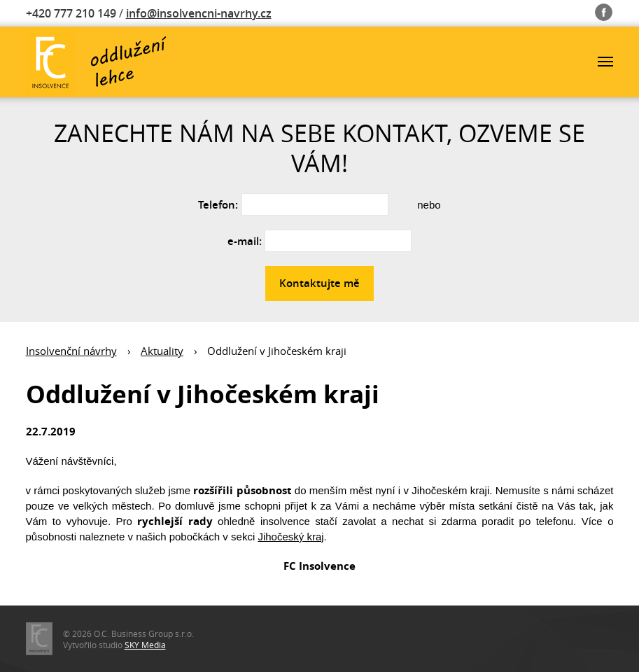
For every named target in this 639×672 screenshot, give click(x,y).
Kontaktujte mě (319, 283)
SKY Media (145, 645)
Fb (604, 9)
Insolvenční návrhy (71, 351)
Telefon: (218, 205)
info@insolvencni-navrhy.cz (199, 13)
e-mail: (245, 241)
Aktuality (162, 351)
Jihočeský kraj (290, 537)
